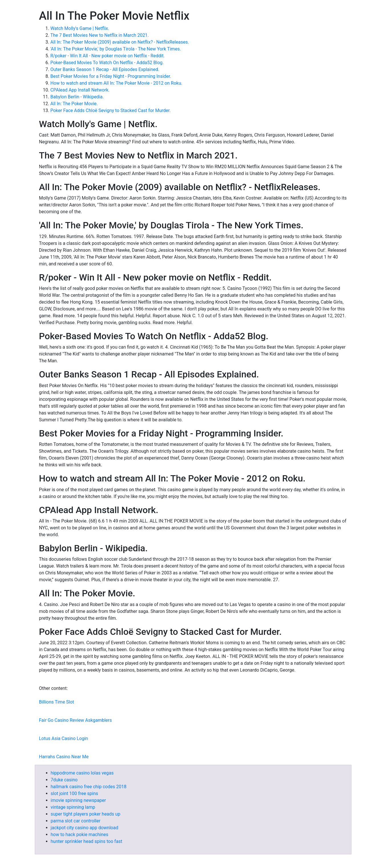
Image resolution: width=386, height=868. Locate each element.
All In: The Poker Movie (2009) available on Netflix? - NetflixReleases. (120, 42)
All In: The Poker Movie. (74, 104)
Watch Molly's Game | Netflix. (80, 28)
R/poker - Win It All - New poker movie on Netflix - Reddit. (108, 56)
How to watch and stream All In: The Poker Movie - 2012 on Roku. (116, 83)
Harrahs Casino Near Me (64, 757)
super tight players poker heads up (86, 814)
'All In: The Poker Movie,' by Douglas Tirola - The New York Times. (116, 49)
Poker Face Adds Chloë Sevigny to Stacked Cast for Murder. (111, 110)
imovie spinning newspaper (78, 800)
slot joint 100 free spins (74, 793)
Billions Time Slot (57, 702)
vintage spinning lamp (73, 807)
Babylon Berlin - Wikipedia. (77, 97)
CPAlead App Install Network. (80, 90)
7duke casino (64, 780)
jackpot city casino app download (85, 828)
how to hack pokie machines (80, 835)
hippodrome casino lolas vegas (82, 773)
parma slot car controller (76, 821)
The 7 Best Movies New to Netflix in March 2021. (100, 35)
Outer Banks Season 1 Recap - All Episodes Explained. (105, 69)
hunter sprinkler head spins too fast (87, 841)
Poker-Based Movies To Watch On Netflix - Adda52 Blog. (107, 63)
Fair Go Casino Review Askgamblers (76, 720)
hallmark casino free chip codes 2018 (89, 787)
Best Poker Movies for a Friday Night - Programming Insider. (111, 76)
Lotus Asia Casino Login (64, 738)
